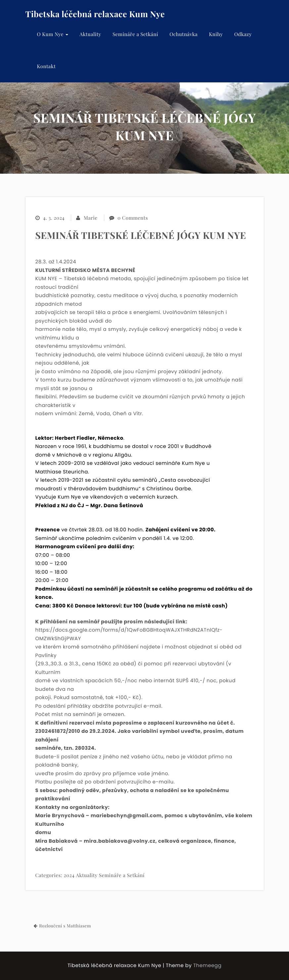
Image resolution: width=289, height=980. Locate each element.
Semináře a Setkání (135, 34)
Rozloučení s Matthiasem (65, 926)
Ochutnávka (184, 34)
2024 (69, 875)
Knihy (216, 34)
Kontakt (47, 66)
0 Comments (133, 218)
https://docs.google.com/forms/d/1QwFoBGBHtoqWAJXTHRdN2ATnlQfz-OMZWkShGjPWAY (129, 634)
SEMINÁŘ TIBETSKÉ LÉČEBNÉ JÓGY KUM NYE (141, 235)
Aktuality (90, 34)
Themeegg (207, 966)
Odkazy (243, 34)
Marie (91, 218)
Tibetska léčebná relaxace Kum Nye (95, 14)
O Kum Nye (53, 34)
